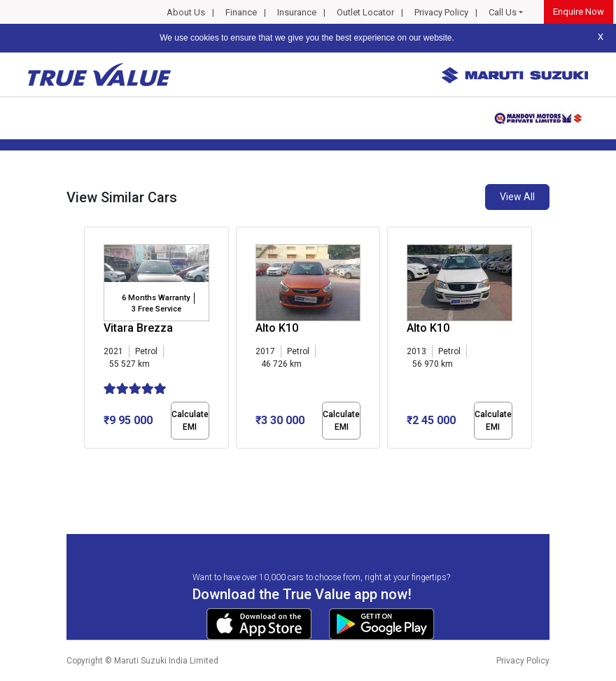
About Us (186, 12)
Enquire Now (579, 12)
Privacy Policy (441, 12)
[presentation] (91, 340)
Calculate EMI (190, 421)
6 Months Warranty (156, 298)
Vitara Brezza (138, 328)
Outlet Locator (365, 12)
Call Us (503, 12)
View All (517, 197)
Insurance (297, 12)
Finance (241, 12)
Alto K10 (277, 328)
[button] (88, 461)
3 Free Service (156, 309)
